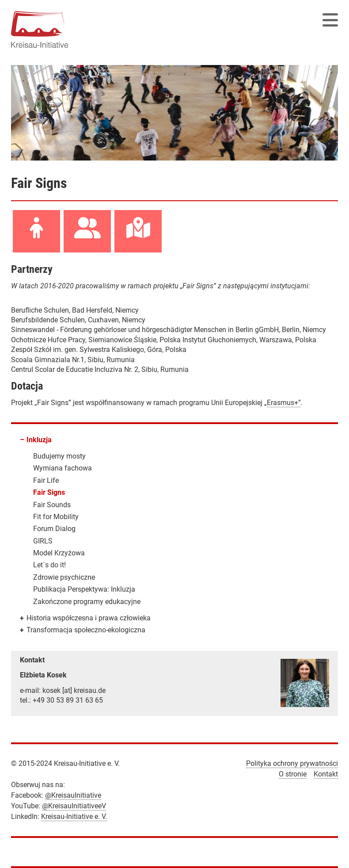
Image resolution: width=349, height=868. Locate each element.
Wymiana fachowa (63, 468)
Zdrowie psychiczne (64, 577)
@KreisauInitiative (73, 795)
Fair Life (46, 480)
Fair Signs (49, 492)
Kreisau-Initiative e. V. (74, 816)
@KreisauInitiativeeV (74, 806)
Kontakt (326, 774)
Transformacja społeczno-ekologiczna (86, 630)
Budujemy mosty (59, 456)
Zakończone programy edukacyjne (87, 602)
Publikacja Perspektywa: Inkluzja (84, 589)
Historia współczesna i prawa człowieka (89, 618)
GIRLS (43, 541)
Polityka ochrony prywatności (292, 763)
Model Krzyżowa (59, 553)
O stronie (293, 774)
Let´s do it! (49, 565)
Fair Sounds (52, 505)
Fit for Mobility (56, 517)
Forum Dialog (54, 529)
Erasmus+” (284, 403)
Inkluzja (39, 440)
